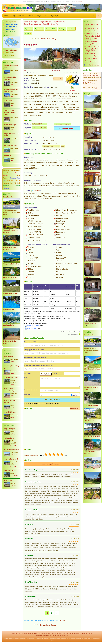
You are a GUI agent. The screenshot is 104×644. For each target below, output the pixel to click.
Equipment (39, 29)
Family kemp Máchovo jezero (11, 67)
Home (6, 16)
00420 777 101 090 (39, 128)
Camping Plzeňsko (14, 181)
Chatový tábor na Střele (11, 293)
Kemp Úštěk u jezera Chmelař (10, 402)
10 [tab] (55, 73)
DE (94, 16)
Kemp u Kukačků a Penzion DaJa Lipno (10, 390)
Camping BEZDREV (92, 39)
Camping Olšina (90, 44)
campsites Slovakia (83, 639)
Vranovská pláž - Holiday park (11, 367)
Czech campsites (10, 639)
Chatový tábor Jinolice (91, 405)
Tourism (37, 191)
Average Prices (10, 55)
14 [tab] (67, 73)
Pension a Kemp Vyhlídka (11, 450)
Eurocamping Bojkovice (92, 56)
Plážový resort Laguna (10, 125)
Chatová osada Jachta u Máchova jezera (11, 90)
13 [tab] (64, 73)
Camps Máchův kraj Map (51, 24)
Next (79, 60)
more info (79, 2)
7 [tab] (46, 73)
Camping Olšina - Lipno (11, 377)
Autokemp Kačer (9, 325)
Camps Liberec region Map (33, 24)
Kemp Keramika (8, 197)
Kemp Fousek (8, 480)
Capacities (28, 29)
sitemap (71, 633)
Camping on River (11, 29)
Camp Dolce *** (89, 421)
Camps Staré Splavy (48, 39)
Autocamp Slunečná (10, 471)
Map (13, 16)
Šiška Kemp (7, 156)
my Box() (54, 16)
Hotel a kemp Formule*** (11, 277)
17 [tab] (76, 73)
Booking (62, 29)
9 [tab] (52, 73)
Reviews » (63, 620)
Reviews (21, 16)
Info (46, 16)
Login (39, 16)
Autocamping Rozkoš (92, 36)
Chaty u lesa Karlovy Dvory (12, 264)
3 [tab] (34, 73)
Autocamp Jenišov (91, 28)
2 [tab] (31, 73)
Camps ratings (9, 52)
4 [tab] (37, 73)
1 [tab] (28, 73)
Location (71, 29)
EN (99, 16)
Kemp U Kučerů (90, 53)
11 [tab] (58, 73)
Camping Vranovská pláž (91, 25)
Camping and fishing (11, 24)
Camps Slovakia (10, 32)
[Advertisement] (12, 501)
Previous (25, 60)
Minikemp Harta (9, 438)
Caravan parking (10, 22)
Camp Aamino (8, 100)
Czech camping (22, 633)
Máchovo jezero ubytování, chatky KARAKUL (9, 113)
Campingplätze (33, 633)
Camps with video (11, 50)
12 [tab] (61, 73)
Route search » (58, 79)
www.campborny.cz (62, 124)
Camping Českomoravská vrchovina (12, 172)
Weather (31, 16)
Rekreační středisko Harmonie (10, 78)
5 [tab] (40, 73)
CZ (89, 16)
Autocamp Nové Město (90, 78)
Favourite (97, 65)
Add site (88, 65)
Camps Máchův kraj (59, 22)
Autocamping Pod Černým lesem (91, 50)
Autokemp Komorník (92, 46)
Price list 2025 (51, 29)
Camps (14, 633)
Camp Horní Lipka (9, 429)
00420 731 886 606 (39, 124)
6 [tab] (43, 73)
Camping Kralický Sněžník (12, 183)
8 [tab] (49, 73)
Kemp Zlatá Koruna (10, 412)
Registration (64, 633)
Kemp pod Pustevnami (11, 459)
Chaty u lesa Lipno (91, 34)
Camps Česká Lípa (45, 22)
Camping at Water (11, 27)
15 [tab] (70, 73)
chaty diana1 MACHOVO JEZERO (11, 135)
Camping (6, 188)
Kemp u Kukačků (91, 41)
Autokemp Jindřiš (91, 58)
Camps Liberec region (31, 22)
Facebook (42, 633)
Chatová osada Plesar (10, 146)
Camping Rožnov (9, 309)
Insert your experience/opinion (52, 464)
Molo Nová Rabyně (89, 84)
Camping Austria (48, 639)
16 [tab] (73, 73)
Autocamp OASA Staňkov (92, 437)
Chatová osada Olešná (91, 469)
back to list (35, 39)
